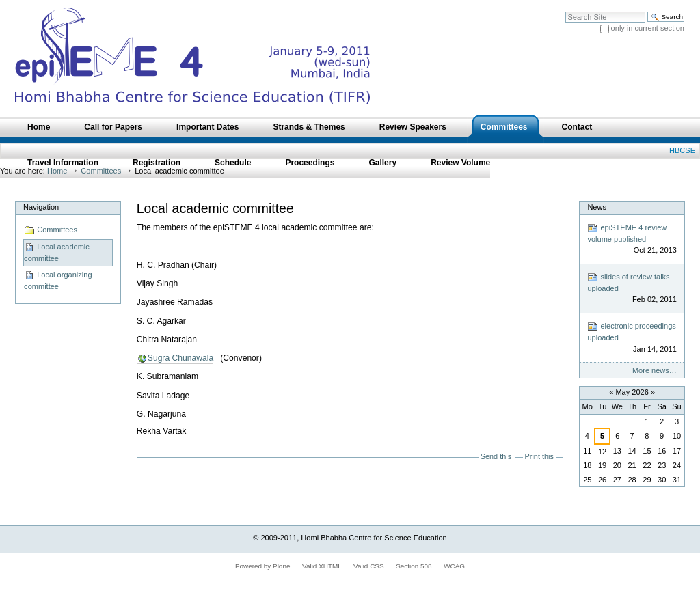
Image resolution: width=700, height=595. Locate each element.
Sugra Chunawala (180, 358)
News (597, 207)
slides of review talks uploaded (632, 289)
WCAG (454, 566)
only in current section (648, 28)
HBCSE (682, 150)
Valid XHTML (322, 566)
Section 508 (414, 566)
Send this (496, 456)
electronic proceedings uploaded (632, 338)
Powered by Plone (263, 566)
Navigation (41, 207)
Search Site (565, 11)
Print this (539, 456)
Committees (51, 230)
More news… (655, 370)
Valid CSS (368, 566)
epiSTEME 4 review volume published (632, 239)
